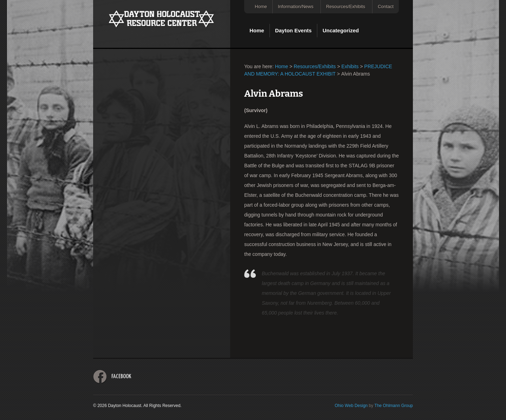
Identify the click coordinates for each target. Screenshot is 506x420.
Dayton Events (293, 30)
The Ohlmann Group (394, 406)
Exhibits (350, 66)
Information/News (296, 7)
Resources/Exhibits (346, 7)
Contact (386, 7)
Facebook (121, 377)
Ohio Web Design (351, 406)
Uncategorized (341, 30)
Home (261, 7)
